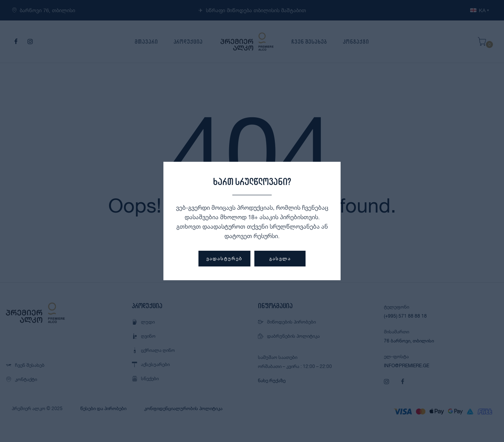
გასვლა (280, 258)
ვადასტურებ (224, 258)
